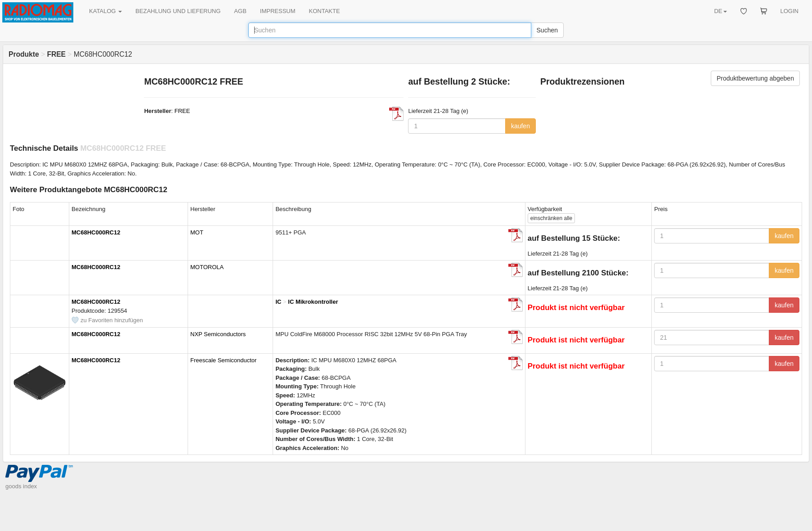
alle (551, 218)
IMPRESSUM (278, 11)
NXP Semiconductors (218, 334)
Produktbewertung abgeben (755, 78)
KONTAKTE (325, 11)
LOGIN (790, 11)
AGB (240, 11)
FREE (182, 111)
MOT (197, 232)
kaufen (520, 126)
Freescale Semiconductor (223, 360)
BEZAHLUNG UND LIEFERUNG (178, 11)
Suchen (547, 30)
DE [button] (720, 11)
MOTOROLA (207, 267)
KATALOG (105, 11)
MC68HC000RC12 (96, 232)
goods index (21, 486)
